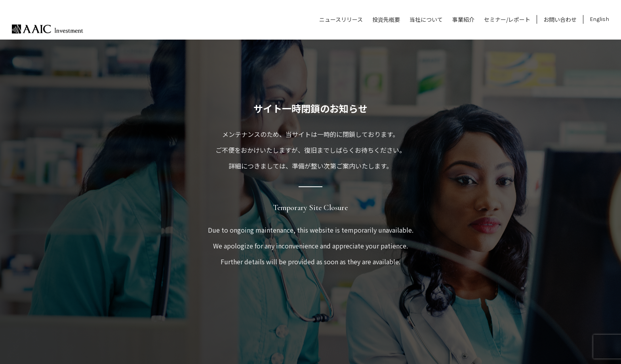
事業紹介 (463, 19)
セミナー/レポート (507, 19)
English (599, 19)
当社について (426, 19)
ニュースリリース (341, 19)
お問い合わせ (560, 19)
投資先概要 (386, 19)
